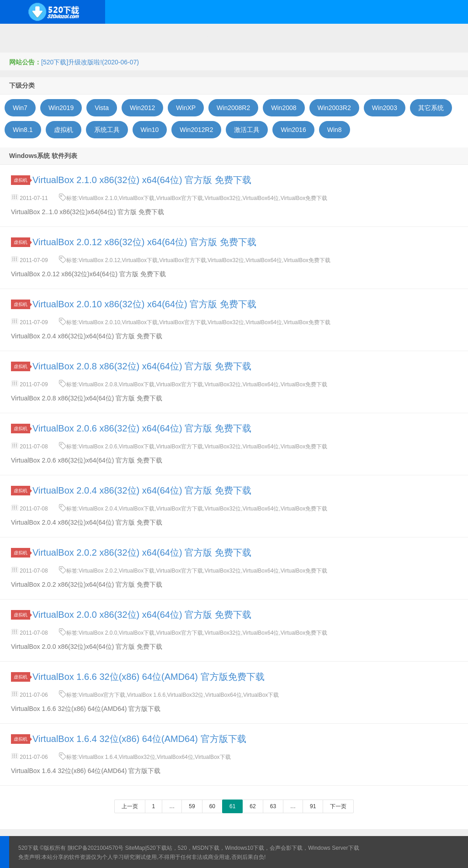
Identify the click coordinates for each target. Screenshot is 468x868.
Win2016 (293, 130)
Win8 (335, 130)
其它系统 (431, 108)
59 (192, 806)
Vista (102, 108)
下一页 (338, 806)
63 (273, 806)
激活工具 (247, 130)
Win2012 (142, 108)
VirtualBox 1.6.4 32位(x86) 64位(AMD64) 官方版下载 (139, 739)
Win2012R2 (196, 130)
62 (253, 806)
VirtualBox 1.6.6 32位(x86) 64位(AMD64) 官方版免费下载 (149, 677)
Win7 (20, 108)
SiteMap (135, 848)
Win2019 (61, 108)
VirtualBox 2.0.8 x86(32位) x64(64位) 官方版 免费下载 (142, 366)
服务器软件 (171, 36)
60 (212, 806)
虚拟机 (64, 130)
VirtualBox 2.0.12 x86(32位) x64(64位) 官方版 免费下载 (144, 242)
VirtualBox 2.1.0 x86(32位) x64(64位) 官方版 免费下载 (142, 180)
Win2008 (284, 108)
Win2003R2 (334, 108)
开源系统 (80, 36)
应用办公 (308, 36)
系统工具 (107, 130)
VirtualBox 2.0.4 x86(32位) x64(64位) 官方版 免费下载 (142, 490)
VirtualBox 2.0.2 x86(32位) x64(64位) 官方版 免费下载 (142, 552)
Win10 (150, 130)
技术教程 (263, 36)
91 (313, 806)
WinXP (186, 108)
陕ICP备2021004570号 (96, 848)
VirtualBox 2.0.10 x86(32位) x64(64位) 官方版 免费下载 (144, 304)
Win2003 (385, 108)
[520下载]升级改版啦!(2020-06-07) (90, 62)
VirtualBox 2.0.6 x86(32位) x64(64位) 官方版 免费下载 (142, 428)
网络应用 (219, 36)
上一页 (130, 806)
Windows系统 (29, 36)
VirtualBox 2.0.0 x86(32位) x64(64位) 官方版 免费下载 (142, 615)
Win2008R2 (233, 108)
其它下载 (441, 36)
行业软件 (352, 36)
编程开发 (124, 36)
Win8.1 (23, 130)
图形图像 (396, 36)
